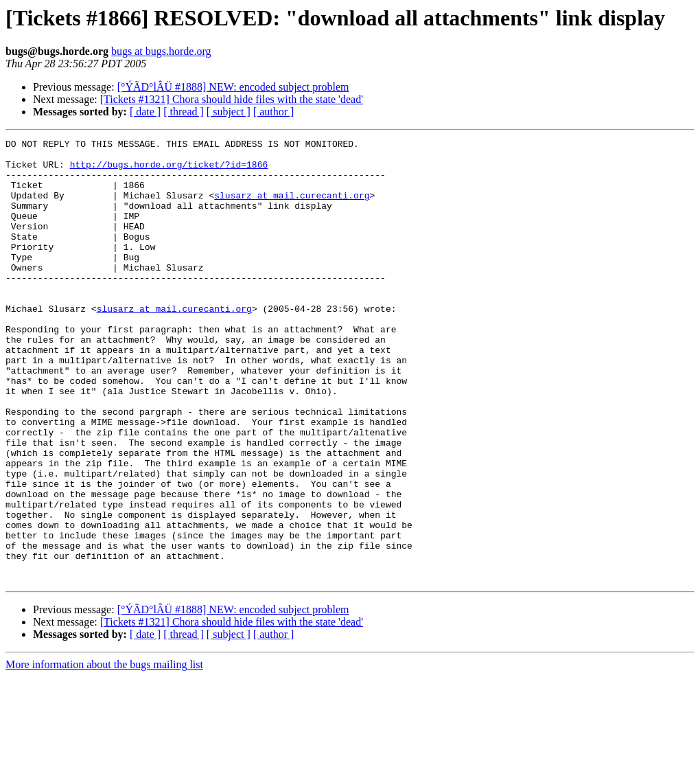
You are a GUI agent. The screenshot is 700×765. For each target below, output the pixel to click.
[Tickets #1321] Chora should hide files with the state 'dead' (232, 99)
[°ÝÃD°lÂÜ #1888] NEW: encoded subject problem (233, 87)
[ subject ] (229, 112)
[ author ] (274, 112)
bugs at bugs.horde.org (161, 51)
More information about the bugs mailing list (104, 753)
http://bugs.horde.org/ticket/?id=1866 (169, 170)
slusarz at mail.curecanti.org (292, 207)
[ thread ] (184, 112)
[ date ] (145, 112)
